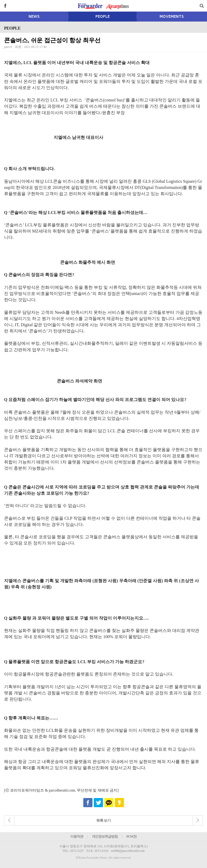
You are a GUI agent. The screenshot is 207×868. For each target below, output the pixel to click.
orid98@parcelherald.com (128, 851)
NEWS (34, 17)
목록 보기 (104, 820)
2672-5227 (77, 851)
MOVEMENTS (172, 17)
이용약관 (77, 836)
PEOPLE (103, 17)
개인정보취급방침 (105, 836)
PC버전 (132, 836)
